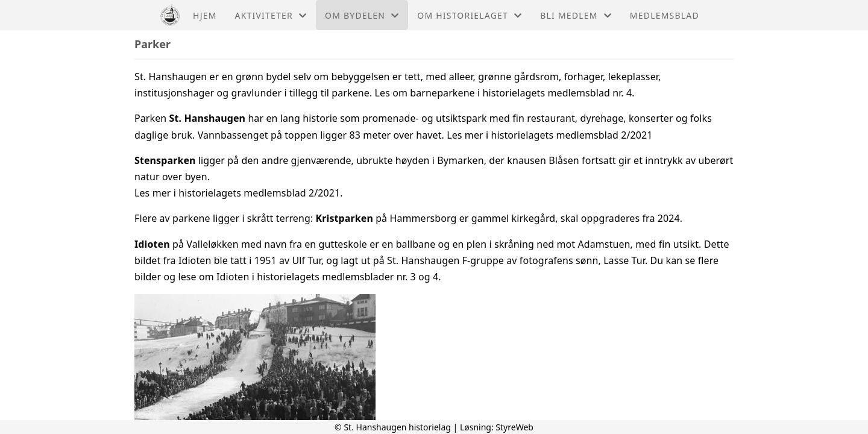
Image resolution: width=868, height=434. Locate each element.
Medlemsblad (665, 15)
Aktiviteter (271, 15)
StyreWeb (514, 427)
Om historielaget (470, 15)
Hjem (205, 15)
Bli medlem (576, 15)
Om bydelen (362, 15)
